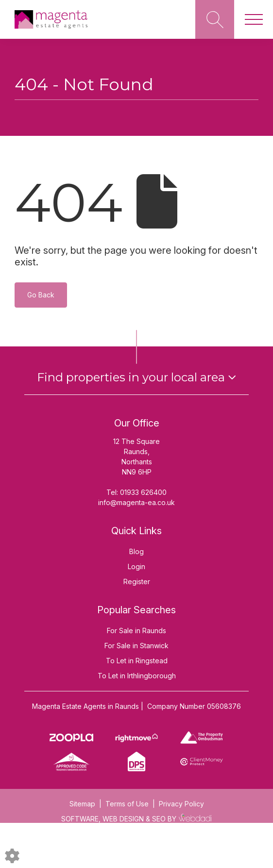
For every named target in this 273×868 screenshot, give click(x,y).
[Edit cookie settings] (12, 855)
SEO (159, 819)
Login (136, 566)
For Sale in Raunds (136, 631)
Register (137, 581)
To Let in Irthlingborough (137, 676)
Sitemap (82, 804)
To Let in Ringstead (137, 661)
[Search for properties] (215, 19)
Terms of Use (127, 804)
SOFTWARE (80, 819)
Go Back (41, 295)
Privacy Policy (181, 804)
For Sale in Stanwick (136, 646)
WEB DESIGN (123, 819)
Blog (136, 551)
